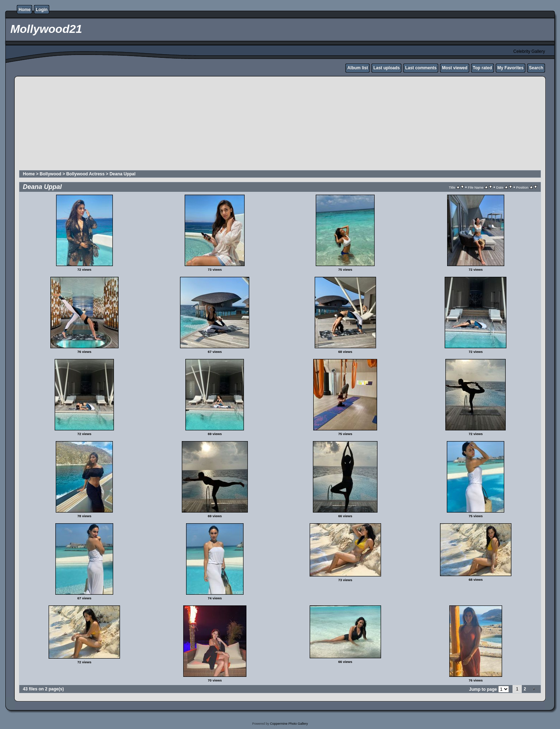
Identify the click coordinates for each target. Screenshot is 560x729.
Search (536, 68)
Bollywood (51, 174)
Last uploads (386, 68)
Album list (357, 68)
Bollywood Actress (85, 174)
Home (24, 10)
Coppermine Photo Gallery (289, 724)
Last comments (421, 68)
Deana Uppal (123, 174)
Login (42, 10)
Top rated (482, 68)
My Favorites (511, 68)
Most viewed (454, 68)
